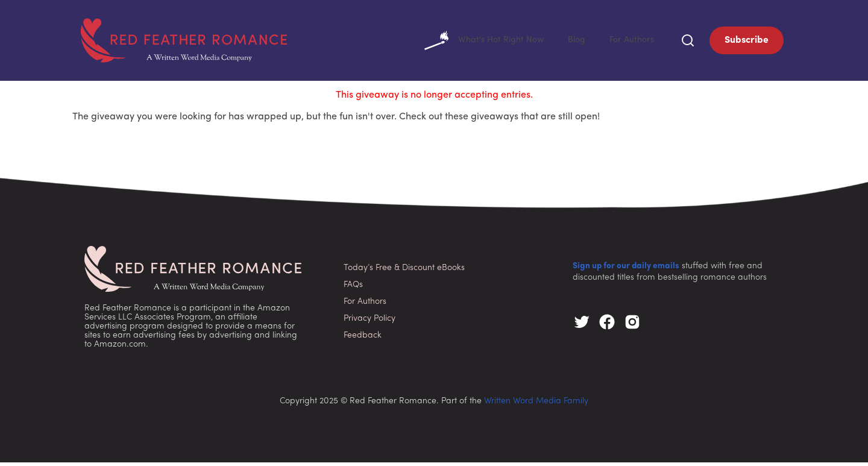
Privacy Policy (370, 322)
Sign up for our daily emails (626, 270)
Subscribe (747, 42)
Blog (571, 42)
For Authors (630, 42)
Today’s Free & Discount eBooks (404, 272)
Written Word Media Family (536, 405)
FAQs (353, 288)
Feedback (363, 339)
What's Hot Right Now (473, 42)
